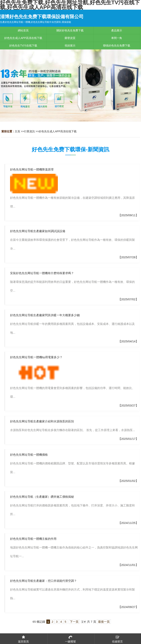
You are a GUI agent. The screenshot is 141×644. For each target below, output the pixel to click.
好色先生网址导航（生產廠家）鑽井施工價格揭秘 (42, 497)
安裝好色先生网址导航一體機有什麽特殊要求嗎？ (42, 273)
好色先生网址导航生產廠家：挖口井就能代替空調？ (43, 581)
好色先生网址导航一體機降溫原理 (32, 169)
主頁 (17, 131)
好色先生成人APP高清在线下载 (58, 131)
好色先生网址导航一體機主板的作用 (33, 539)
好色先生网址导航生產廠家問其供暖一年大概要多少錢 (45, 315)
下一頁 (74, 622)
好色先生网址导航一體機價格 (29, 455)
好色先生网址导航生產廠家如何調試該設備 (38, 231)
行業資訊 (29, 131)
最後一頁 (104, 622)
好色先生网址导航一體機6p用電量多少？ (36, 357)
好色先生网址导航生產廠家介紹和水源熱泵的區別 (42, 421)
